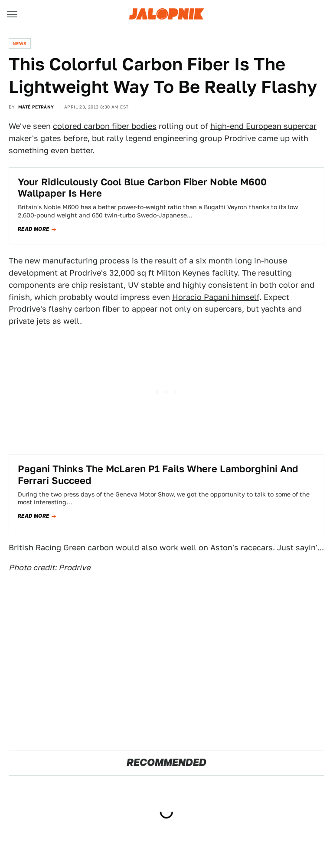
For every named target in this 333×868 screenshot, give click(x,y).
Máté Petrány (36, 107)
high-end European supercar (263, 126)
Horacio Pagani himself (216, 297)
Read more (34, 229)
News (20, 43)
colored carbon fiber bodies (105, 126)
